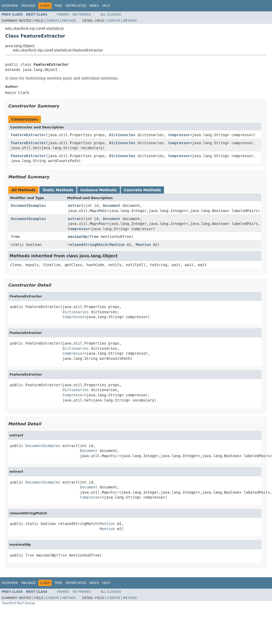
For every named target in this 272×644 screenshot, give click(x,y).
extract (76, 206)
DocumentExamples (28, 206)
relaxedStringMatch (88, 245)
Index (94, 6)
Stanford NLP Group (18, 603)
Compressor (179, 135)
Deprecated (76, 6)
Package (28, 6)
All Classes (111, 14)
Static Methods (58, 190)
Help (106, 6)
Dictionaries (122, 135)
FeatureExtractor (28, 135)
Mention (117, 245)
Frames (63, 14)
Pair (103, 211)
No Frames (82, 14)
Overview (10, 6)
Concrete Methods (142, 190)
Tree (58, 6)
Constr (53, 21)
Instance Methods (98, 190)
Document (112, 206)
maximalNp (78, 237)
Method (69, 21)
